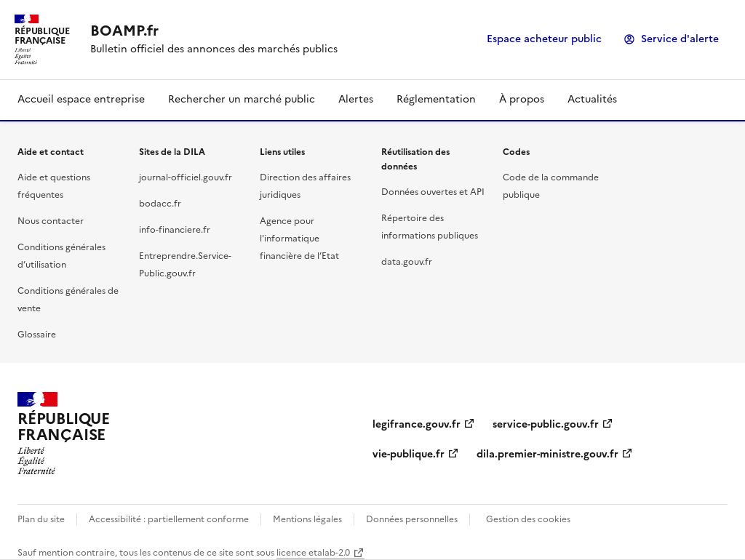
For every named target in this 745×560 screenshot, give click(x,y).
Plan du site (41, 519)
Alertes (356, 99)
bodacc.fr (160, 204)
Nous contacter (51, 221)
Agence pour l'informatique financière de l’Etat (299, 239)
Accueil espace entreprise (81, 99)
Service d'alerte (680, 39)
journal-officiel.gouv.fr (186, 177)
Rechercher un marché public (242, 99)
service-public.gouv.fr (546, 424)
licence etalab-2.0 (313, 553)
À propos (522, 99)
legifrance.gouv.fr (417, 424)
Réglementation (436, 99)
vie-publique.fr (409, 454)
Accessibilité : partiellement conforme (169, 519)
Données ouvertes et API (433, 192)
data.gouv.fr (407, 262)
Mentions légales (307, 519)
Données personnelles (412, 519)
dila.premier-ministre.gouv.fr (547, 454)
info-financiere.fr (175, 230)
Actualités (592, 99)
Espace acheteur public (544, 39)
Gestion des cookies (528, 519)
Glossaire (37, 335)
